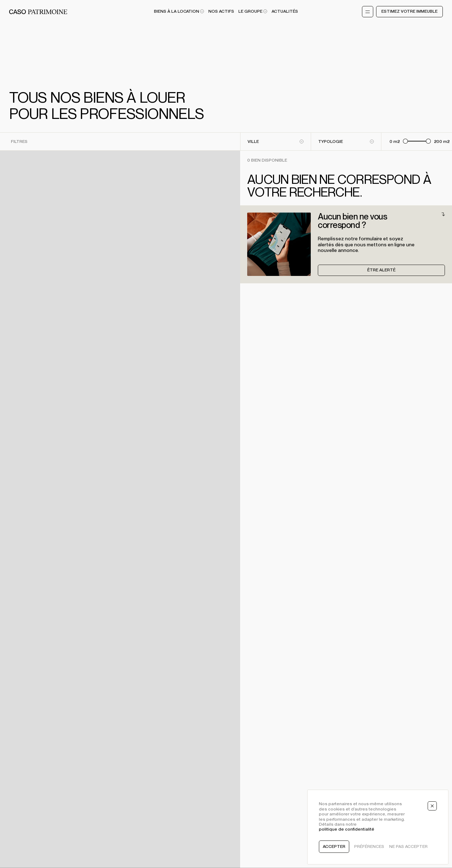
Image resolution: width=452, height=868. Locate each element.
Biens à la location (179, 11)
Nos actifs (221, 11)
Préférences (369, 847)
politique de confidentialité (347, 829)
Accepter (334, 846)
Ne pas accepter (408, 847)
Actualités (285, 11)
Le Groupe (253, 11)
